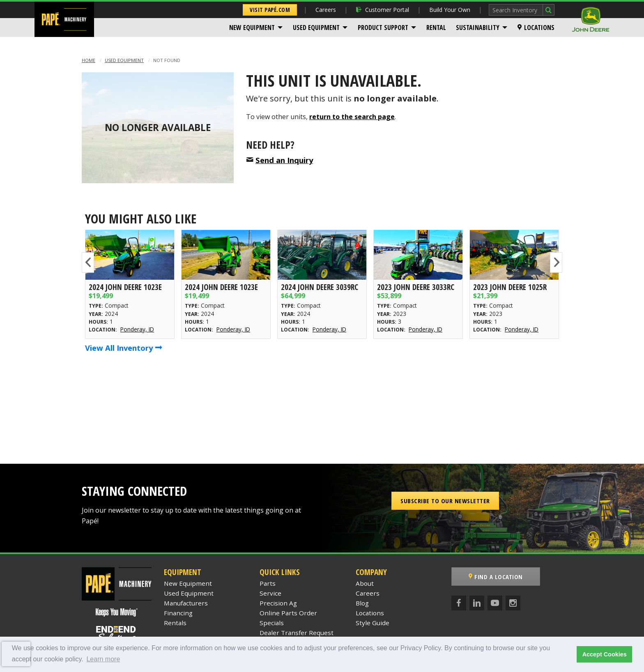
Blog (362, 603)
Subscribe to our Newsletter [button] (445, 501)
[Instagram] (513, 603)
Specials (272, 623)
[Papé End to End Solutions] (117, 634)
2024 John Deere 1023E (125, 287)
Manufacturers (186, 603)
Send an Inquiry (284, 160)
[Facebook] (459, 603)
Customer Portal (383, 10)
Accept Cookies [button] (605, 654)
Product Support (383, 28)
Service (270, 593)
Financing (178, 613)
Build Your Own (450, 10)
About (365, 583)
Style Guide (373, 623)
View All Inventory (124, 348)
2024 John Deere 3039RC (320, 287)
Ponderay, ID (137, 329)
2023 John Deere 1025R (510, 287)
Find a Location (496, 577)
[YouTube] (495, 603)
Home (89, 60)
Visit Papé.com (270, 10)
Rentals (175, 623)
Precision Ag (278, 603)
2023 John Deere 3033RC (416, 287)
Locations (536, 28)
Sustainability (478, 28)
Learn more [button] (103, 659)
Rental (436, 28)
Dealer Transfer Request (297, 633)
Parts (268, 583)
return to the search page (352, 117)
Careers (326, 10)
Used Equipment (316, 28)
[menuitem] (256, 28)
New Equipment (252, 28)
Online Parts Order (288, 613)
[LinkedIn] (477, 603)
